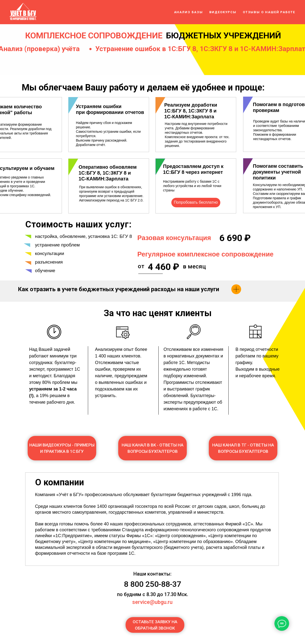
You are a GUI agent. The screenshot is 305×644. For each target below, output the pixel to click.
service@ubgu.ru (152, 602)
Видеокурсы (223, 12)
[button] (155, 625)
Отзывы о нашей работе (269, 12)
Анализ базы (188, 12)
